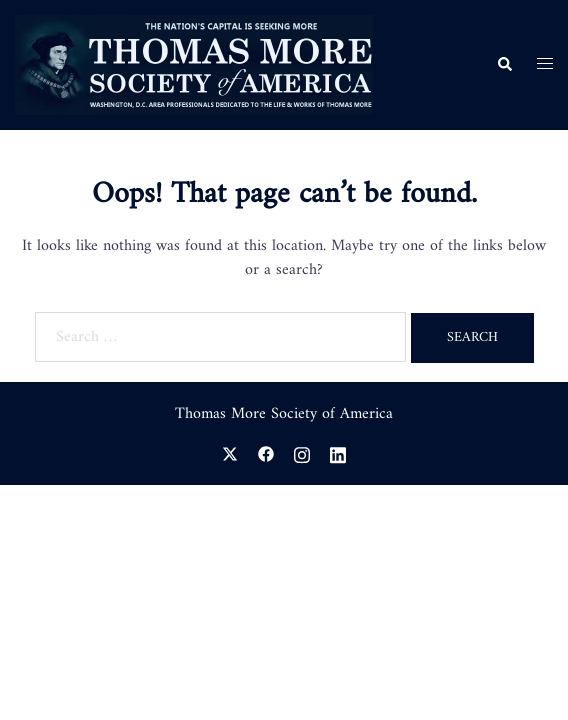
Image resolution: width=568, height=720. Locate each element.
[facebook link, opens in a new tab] (266, 453)
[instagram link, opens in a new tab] (302, 453)
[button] (504, 65)
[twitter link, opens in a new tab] (230, 453)
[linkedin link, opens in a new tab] (338, 453)
